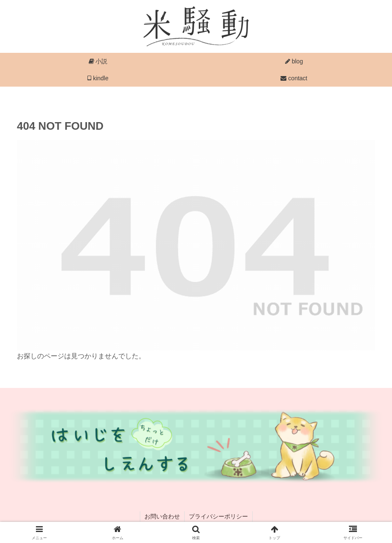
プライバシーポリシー (218, 516)
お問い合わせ (162, 516)
